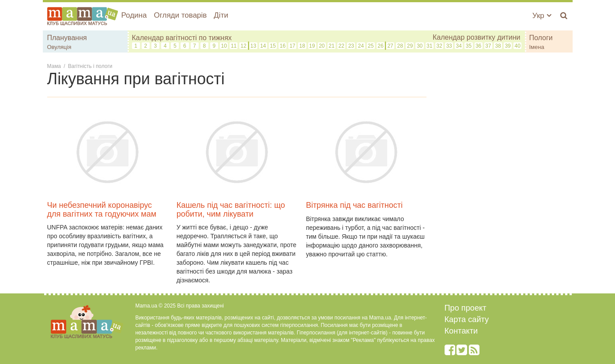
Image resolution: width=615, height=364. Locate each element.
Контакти (461, 331)
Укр (542, 16)
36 (478, 46)
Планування (67, 38)
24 (361, 46)
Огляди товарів (180, 15)
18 (302, 46)
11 (234, 46)
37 (488, 46)
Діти (221, 15)
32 (439, 46)
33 (449, 46)
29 (410, 46)
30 (420, 46)
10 (224, 46)
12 (243, 46)
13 (253, 46)
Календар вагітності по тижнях (182, 38)
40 (518, 46)
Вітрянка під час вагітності (354, 205)
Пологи (541, 38)
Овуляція (59, 47)
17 (292, 46)
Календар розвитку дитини (477, 37)
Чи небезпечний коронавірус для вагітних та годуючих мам (102, 210)
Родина (134, 15)
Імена (537, 47)
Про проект (466, 308)
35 (469, 46)
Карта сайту (467, 319)
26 (380, 46)
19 (312, 46)
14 (263, 46)
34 (459, 46)
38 (498, 46)
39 (507, 46)
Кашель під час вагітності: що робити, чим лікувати (231, 210)
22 (341, 46)
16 (282, 46)
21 (331, 46)
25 (371, 46)
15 (273, 46)
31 (429, 46)
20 (322, 46)
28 (400, 46)
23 (351, 46)
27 (390, 46)
